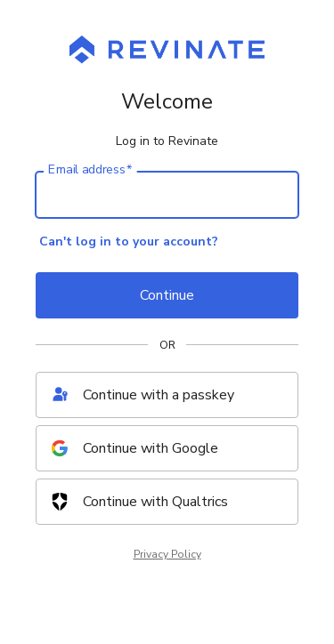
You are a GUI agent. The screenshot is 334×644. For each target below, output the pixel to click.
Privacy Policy (167, 554)
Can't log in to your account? (129, 241)
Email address (90, 170)
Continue (167, 295)
